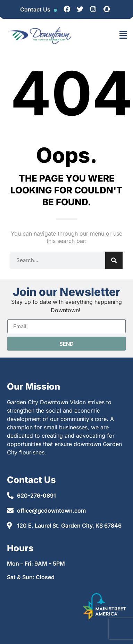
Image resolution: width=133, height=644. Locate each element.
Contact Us (35, 9)
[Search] (114, 260)
